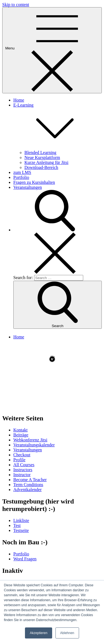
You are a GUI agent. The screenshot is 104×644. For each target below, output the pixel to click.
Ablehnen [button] (67, 633)
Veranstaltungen (28, 187)
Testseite (21, 530)
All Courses (24, 465)
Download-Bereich (41, 167)
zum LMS (22, 172)
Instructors (23, 470)
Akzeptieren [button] (38, 633)
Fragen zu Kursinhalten (34, 182)
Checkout (22, 455)
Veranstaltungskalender (34, 445)
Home (19, 100)
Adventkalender (27, 490)
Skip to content (16, 5)
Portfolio (21, 177)
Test (17, 525)
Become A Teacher (30, 480)
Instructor (22, 475)
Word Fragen (25, 559)
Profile (19, 460)
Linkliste (21, 520)
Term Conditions (28, 485)
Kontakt (21, 430)
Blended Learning (40, 153)
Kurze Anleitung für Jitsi (46, 162)
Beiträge (21, 435)
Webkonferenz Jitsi (30, 440)
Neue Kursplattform (42, 157)
